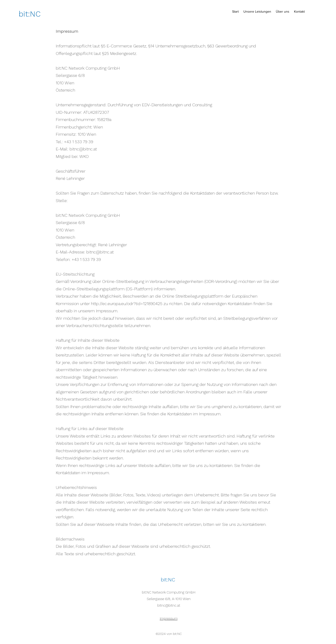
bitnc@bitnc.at (169, 605)
